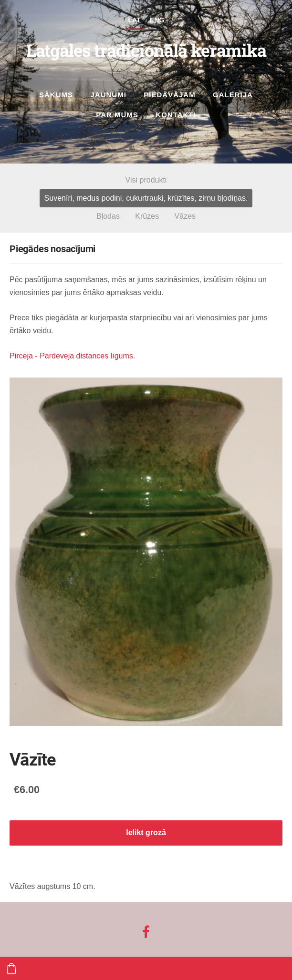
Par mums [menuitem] (117, 115)
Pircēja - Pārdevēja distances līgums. (72, 356)
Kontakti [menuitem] (176, 115)
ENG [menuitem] (157, 20)
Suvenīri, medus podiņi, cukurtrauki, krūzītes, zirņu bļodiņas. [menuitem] (146, 198)
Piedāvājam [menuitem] (169, 95)
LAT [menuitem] (135, 20)
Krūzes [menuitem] (147, 216)
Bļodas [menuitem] (108, 216)
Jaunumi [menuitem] (109, 95)
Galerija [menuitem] (233, 95)
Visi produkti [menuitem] (146, 180)
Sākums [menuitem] (56, 95)
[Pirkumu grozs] (11, 969)
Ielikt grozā (146, 832)
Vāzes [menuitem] (185, 216)
